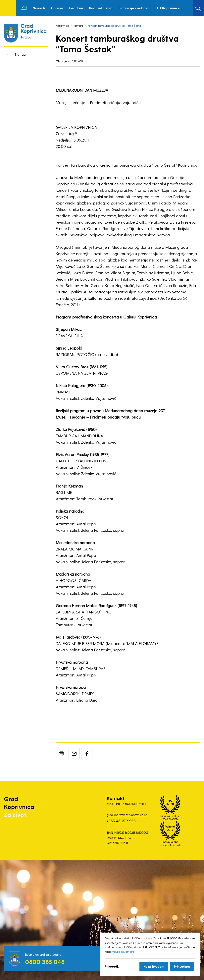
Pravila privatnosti (123, 952)
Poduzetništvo (101, 8)
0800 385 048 (45, 962)
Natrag (20, 54)
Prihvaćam (182, 966)
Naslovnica (24, 8)
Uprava (57, 8)
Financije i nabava (134, 8)
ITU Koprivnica (168, 8)
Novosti (39, 8)
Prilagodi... (112, 966)
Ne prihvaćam (154, 966)
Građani (76, 8)
